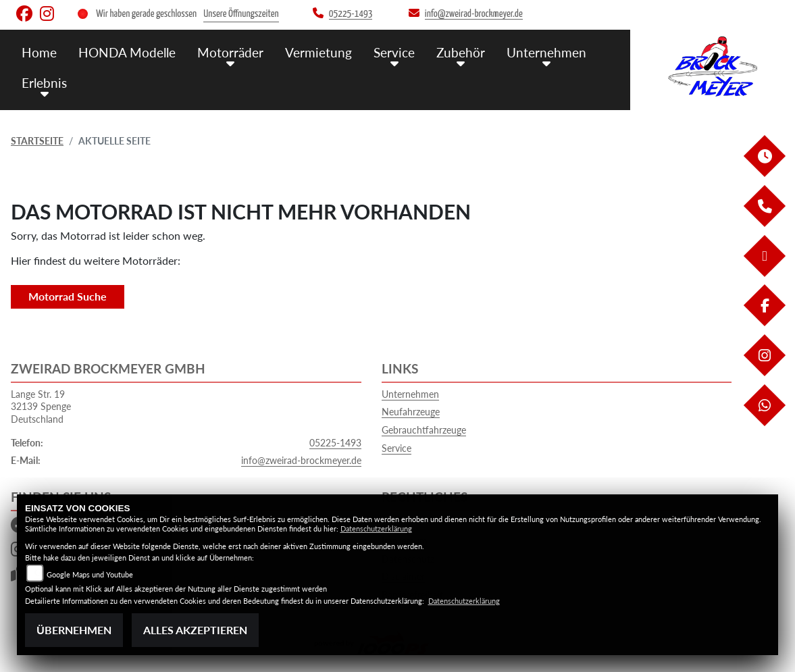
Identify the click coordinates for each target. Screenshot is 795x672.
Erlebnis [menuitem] (44, 83)
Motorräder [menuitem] (230, 52)
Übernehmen (74, 630)
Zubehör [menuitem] (461, 52)
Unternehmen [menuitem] (546, 52)
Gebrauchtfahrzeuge (424, 430)
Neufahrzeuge (411, 412)
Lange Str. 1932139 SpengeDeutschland (41, 407)
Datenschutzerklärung (376, 528)
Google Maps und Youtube (90, 574)
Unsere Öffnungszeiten (241, 14)
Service (396, 448)
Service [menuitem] (394, 52)
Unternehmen (410, 394)
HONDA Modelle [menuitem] (127, 52)
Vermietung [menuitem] (318, 52)
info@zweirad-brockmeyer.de (301, 460)
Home (39, 52)
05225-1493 (335, 443)
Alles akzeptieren (195, 630)
